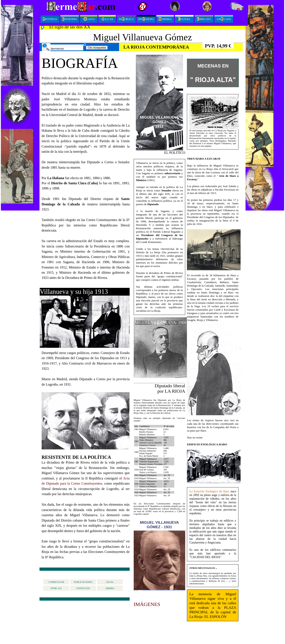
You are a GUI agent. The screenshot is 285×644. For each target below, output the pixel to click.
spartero (70, 19)
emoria (165, 19)
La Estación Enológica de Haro (209, 491)
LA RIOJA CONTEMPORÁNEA (156, 47)
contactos (83, 588)
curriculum (56, 582)
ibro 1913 (204, 19)
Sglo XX (107, 19)
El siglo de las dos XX (70, 27)
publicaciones (83, 582)
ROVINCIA (50, 19)
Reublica (126, 19)
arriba (110, 588)
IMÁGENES (147, 604)
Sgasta (89, 19)
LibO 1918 (224, 19)
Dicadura (146, 19)
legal (110, 582)
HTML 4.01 (56, 588)
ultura (184, 19)
